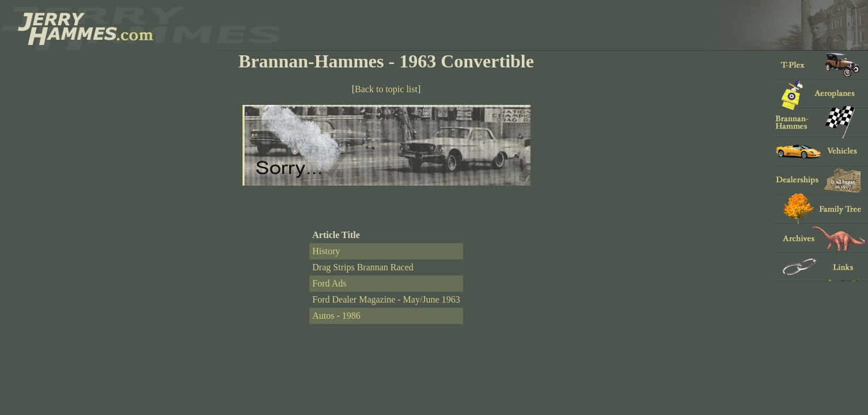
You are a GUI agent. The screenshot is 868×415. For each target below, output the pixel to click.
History (326, 251)
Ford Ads (329, 283)
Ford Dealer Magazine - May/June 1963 (386, 299)
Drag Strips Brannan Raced (363, 267)
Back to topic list (386, 89)
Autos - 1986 (336, 316)
